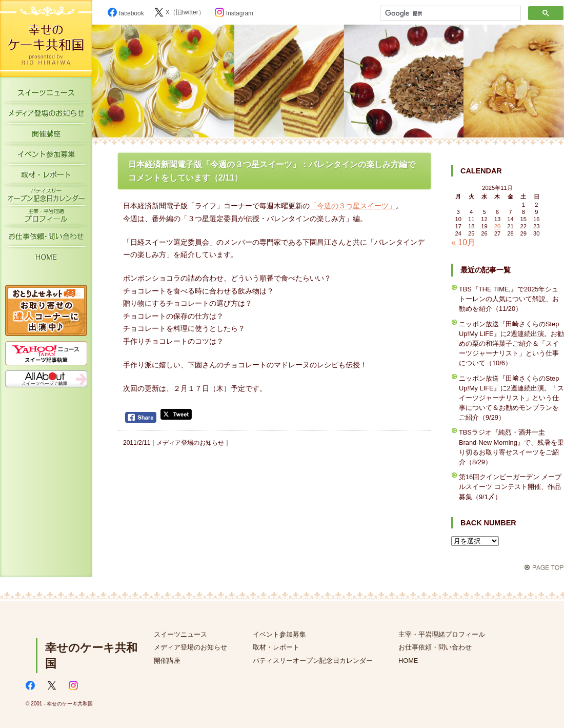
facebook (126, 13)
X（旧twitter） (179, 12)
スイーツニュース (46, 95)
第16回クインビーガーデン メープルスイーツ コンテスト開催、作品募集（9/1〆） (510, 487)
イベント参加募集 (46, 156)
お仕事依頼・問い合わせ (435, 647)
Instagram (234, 13)
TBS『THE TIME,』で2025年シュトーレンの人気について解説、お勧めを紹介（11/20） (509, 299)
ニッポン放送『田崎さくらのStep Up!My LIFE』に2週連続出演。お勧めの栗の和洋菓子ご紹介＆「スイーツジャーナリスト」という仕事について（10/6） (511, 344)
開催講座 (46, 136)
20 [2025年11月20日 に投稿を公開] (497, 226)
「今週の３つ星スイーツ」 (353, 206)
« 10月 (463, 242)
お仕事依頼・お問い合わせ (46, 239)
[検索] (449, 13)
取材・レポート (46, 177)
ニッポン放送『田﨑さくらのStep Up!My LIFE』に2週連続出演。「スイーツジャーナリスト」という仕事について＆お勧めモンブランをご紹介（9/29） (511, 398)
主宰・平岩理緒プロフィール (46, 218)
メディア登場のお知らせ (46, 115)
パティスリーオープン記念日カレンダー (46, 198)
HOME (46, 259)
